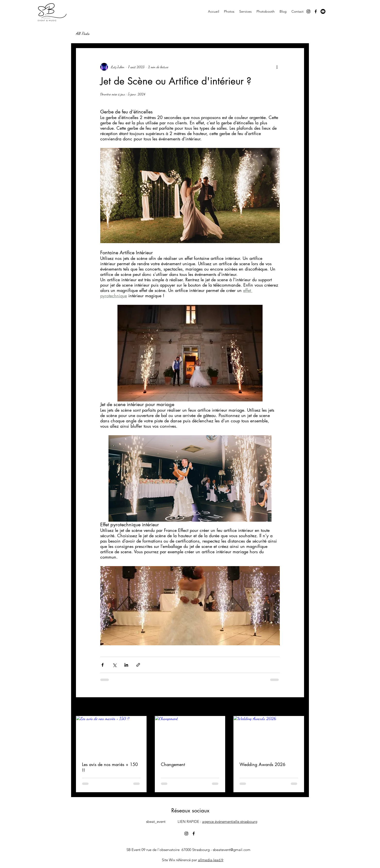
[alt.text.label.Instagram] (308, 11)
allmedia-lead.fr (211, 860)
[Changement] (190, 736)
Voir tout (299, 707)
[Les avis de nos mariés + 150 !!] (111, 736)
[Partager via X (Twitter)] (114, 665)
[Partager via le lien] (138, 665)
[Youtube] (323, 11)
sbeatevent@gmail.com (232, 850)
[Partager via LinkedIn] (126, 665)
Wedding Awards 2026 (262, 764)
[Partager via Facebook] (103, 665)
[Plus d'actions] (277, 67)
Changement (173, 764)
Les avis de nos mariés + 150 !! (110, 767)
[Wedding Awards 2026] (269, 736)
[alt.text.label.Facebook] (316, 11)
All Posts (83, 33)
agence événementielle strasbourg (230, 821)
